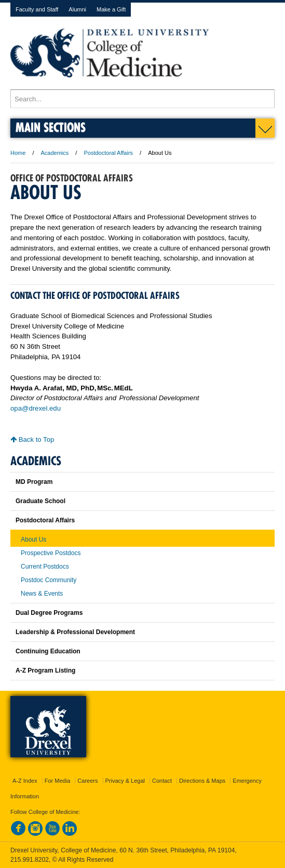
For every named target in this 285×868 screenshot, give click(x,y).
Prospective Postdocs (51, 553)
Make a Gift (111, 9)
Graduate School (40, 501)
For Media (58, 781)
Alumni (77, 9)
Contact (162, 781)
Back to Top (32, 439)
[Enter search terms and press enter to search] (142, 99)
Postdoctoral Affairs (108, 153)
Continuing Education (48, 651)
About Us (33, 540)
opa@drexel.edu (36, 408)
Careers (87, 781)
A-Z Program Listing (45, 670)
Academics (55, 153)
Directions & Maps (202, 781)
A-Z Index (25, 781)
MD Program (34, 482)
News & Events (42, 594)
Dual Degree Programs (49, 613)
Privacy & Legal (125, 781)
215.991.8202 (30, 860)
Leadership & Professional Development (75, 632)
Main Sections (51, 127)
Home (18, 153)
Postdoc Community (49, 580)
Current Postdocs (45, 567)
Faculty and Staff (37, 9)
